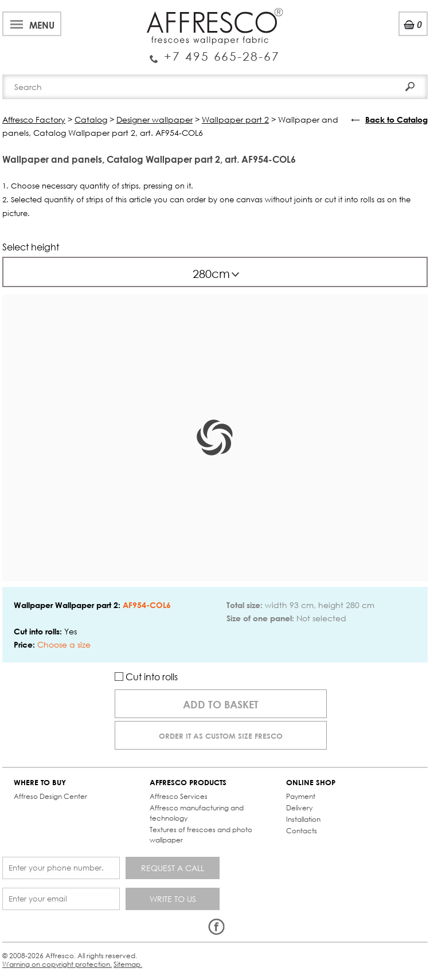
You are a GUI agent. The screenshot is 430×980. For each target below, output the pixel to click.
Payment (301, 796)
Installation (303, 819)
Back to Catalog (396, 119)
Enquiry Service (215, 52)
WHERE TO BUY (40, 783)
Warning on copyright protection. (57, 964)
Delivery (299, 808)
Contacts (302, 831)
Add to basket (221, 704)
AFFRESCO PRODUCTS (188, 783)
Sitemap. (128, 964)
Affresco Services (179, 796)
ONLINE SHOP (311, 783)
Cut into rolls (146, 677)
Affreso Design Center (50, 796)
